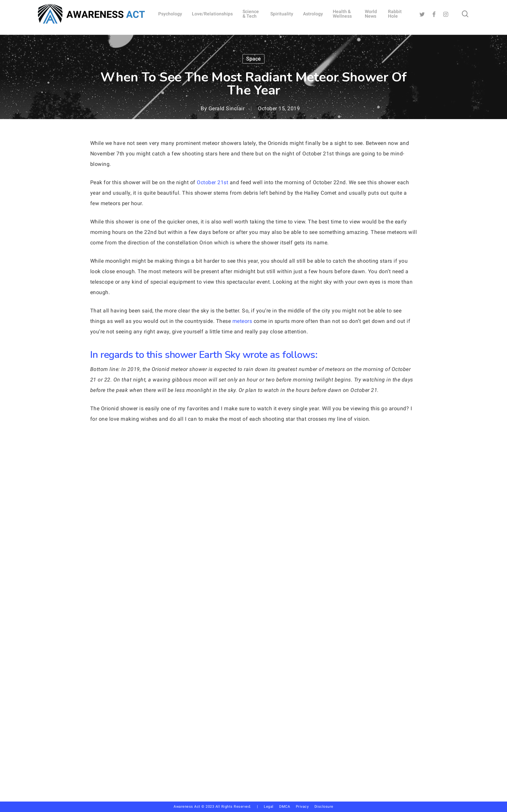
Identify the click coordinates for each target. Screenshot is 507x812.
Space (254, 59)
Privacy (305, 807)
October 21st (212, 182)
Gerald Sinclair (227, 108)
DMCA (285, 807)
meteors (242, 321)
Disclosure (324, 807)
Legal (269, 807)
